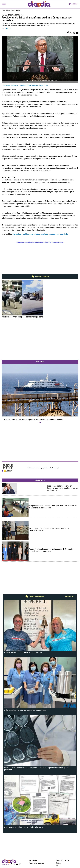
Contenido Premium (40, 277)
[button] (7, 394)
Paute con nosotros (36, 863)
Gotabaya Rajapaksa (19, 85)
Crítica (58, 863)
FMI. (47, 85)
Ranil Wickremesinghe (35, 85)
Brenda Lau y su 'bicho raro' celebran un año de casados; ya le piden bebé (40, 234)
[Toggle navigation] (4, 4)
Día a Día (59, 866)
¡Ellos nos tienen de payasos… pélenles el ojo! (43, 468)
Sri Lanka (7, 85)
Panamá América (62, 860)
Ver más (69, 596)
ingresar (73, 4)
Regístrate (33, 860)
